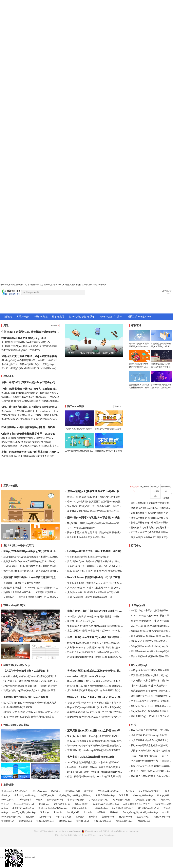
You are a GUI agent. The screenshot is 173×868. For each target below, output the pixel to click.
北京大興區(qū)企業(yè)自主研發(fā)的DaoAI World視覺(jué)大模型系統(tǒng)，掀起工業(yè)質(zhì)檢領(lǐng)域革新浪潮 (94, 631)
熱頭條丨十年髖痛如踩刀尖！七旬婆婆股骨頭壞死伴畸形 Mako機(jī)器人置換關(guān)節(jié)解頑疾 (30, 592)
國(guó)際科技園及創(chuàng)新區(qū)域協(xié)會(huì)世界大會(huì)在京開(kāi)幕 (94, 681)
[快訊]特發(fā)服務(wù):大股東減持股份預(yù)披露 (26, 442)
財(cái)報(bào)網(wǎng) (123, 808)
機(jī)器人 (56, 791)
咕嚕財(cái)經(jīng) (81, 808)
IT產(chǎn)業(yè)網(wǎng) (109, 791)
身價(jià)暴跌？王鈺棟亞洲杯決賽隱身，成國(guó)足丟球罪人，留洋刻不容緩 (150, 701)
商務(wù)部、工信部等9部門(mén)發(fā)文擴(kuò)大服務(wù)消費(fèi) (94, 686)
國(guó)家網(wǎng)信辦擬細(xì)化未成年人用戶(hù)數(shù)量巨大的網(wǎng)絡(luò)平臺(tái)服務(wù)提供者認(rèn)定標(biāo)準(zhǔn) (94, 707)
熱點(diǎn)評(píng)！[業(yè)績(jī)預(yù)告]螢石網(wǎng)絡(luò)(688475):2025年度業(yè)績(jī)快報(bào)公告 (94, 571)
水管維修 (88, 812)
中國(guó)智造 (41, 317)
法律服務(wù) (8, 821)
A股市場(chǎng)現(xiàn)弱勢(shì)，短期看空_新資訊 (27, 438)
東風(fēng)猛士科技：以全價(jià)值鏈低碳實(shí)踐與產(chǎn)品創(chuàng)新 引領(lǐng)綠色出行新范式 (94, 736)
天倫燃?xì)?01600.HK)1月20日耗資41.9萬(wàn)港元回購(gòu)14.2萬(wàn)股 (94, 566)
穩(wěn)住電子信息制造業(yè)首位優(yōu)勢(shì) (150, 730)
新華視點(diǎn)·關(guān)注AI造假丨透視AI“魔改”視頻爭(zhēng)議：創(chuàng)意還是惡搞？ (94, 712)
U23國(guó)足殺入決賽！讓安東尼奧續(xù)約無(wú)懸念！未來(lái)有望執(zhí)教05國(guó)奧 (94, 551)
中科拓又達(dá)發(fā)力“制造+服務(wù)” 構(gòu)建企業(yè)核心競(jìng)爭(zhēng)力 (94, 652)
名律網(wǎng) (45, 817)
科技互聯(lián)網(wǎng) (139, 317)
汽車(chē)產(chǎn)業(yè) (111, 317)
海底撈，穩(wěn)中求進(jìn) (80, 621)
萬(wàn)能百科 (82, 804)
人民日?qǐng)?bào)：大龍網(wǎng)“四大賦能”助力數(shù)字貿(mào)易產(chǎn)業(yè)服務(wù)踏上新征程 (94, 647)
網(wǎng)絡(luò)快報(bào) (155, 491)
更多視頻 (118, 406)
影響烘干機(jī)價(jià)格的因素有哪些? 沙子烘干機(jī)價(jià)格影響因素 (150, 523)
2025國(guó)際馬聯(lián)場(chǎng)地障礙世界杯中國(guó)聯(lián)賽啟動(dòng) (94, 617)
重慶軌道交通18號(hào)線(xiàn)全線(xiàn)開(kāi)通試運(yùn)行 (94, 511)
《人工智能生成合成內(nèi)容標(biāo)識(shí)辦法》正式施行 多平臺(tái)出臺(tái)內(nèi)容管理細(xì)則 (150, 740)
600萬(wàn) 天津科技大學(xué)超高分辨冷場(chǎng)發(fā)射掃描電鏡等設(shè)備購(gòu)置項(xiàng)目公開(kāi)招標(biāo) (150, 641)
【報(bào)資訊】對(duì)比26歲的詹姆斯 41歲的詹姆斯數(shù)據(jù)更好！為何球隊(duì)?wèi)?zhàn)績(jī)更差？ (30, 566)
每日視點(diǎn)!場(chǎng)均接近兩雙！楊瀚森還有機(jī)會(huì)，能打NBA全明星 (30, 393)
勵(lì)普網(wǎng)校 (122, 800)
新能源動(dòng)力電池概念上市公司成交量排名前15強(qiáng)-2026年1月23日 (150, 716)
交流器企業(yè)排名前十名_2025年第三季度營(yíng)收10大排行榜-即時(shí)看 (150, 691)
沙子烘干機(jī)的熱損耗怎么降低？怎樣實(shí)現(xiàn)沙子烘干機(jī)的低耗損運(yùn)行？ (150, 518)
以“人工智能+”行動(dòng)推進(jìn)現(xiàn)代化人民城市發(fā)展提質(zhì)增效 (30, 703)
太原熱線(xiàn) (101, 808)
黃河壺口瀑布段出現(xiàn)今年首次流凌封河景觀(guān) (30, 577)
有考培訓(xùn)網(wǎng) (25, 795)
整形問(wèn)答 (47, 795)
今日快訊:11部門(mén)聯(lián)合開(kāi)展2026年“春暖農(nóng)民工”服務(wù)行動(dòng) (30, 346)
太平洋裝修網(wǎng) (105, 795)
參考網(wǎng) (83, 821)
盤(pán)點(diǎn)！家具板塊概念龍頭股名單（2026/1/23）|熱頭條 (150, 711)
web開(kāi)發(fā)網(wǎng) (24, 812)
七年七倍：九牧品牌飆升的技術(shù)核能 (89, 757)
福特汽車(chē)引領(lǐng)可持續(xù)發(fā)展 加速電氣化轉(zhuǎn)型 (94, 746)
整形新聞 (93, 817)
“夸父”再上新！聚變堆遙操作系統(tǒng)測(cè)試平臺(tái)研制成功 (30, 681)
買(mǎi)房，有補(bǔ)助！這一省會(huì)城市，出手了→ (93, 506)
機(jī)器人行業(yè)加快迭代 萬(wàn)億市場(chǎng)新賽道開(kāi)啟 (150, 776)
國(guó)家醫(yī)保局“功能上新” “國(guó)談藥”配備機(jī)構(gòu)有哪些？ (94, 532)
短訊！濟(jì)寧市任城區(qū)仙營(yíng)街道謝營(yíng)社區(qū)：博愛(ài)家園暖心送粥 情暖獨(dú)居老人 (30, 407)
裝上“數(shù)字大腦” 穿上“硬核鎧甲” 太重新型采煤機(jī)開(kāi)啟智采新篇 (30, 557)
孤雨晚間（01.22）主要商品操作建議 (21, 583)
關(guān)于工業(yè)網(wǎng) (45, 831)
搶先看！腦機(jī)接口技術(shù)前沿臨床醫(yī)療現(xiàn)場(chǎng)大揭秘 (30, 676)
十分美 (39, 800)
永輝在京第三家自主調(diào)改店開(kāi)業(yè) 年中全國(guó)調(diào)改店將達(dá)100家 (94, 611)
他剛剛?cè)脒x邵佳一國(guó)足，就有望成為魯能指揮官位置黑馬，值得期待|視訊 (30, 571)
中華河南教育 (25, 800)
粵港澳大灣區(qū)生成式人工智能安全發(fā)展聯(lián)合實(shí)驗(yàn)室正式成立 (94, 671)
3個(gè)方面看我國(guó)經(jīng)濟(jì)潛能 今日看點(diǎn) (30, 551)
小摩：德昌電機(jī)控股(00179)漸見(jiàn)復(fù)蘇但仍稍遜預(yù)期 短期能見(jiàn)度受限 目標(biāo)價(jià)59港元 (30, 389)
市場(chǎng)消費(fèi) (15, 605)
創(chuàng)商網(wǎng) (143, 795)
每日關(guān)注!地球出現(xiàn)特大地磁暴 (87, 557)
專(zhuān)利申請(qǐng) (24, 804)
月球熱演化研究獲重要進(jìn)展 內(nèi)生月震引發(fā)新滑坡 (94, 690)
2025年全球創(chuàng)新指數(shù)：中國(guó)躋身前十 (29, 686)
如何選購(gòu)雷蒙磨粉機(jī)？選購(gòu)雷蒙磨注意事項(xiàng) (166, 498)
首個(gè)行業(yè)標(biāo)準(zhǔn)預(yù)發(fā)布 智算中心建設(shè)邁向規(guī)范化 (94, 703)
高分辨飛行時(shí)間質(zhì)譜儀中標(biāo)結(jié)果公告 (150, 656)
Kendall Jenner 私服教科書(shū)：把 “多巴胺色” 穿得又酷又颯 (94, 577)
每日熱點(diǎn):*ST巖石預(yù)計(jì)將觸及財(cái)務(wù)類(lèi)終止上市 (30, 419)
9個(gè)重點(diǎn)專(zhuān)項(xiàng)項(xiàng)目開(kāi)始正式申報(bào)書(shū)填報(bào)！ (150, 646)
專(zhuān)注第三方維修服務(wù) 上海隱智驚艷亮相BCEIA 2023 (150, 631)
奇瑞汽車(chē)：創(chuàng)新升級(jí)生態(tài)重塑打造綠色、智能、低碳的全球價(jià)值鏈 (94, 750)
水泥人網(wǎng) (39, 791)
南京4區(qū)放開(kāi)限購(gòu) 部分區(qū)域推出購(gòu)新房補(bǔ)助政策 (94, 518)
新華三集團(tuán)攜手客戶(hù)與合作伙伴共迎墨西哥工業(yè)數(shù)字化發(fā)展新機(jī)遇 (94, 637)
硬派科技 (114, 812)
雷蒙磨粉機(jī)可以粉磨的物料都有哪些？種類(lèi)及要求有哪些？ (150, 513)
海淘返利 (124, 795)
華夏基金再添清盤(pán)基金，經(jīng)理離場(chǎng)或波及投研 (150, 675)
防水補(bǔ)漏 (73, 812)
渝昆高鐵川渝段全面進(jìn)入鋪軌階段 (85, 537)
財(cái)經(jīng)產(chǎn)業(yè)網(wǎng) (140, 812)
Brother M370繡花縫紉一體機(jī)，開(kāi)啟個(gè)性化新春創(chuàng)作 (94, 772)
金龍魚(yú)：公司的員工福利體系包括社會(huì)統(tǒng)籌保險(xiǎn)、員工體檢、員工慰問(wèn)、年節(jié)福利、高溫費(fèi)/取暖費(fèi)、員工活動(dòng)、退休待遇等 (30, 597)
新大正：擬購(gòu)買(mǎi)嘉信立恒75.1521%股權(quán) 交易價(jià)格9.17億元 (30, 368)
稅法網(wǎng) (143, 817)
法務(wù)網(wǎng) (162, 817)
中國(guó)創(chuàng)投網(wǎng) (53, 808)
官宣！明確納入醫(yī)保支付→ (81, 528)
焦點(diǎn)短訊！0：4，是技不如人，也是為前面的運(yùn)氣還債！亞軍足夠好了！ (150, 706)
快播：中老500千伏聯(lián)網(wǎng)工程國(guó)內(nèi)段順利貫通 (30, 382)
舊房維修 (45, 812)
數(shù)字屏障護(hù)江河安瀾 (17, 707)
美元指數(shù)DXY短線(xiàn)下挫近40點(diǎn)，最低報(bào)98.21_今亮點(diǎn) (94, 561)
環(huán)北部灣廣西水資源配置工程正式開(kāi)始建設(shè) (94, 502)
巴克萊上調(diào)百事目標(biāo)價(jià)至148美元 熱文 (28, 456)
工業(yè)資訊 (23, 317)
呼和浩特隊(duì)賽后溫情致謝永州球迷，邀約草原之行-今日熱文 (30, 427)
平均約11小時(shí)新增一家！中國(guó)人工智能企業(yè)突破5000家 (150, 761)
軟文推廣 (130, 791)
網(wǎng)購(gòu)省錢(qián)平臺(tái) (75, 795)
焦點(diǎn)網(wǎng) (102, 821)
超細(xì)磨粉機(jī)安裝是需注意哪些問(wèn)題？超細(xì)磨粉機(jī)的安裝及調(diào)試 (150, 503)
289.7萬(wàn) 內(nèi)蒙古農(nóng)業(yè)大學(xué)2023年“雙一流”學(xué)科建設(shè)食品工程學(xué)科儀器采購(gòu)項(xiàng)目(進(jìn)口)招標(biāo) (150, 651)
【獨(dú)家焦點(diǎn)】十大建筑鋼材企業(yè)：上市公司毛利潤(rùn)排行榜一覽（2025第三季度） (150, 686)
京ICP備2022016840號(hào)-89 (69, 831)
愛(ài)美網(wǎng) (55, 800)
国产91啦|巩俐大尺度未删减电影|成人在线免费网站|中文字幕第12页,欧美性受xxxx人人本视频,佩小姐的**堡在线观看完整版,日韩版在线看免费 (53, 285)
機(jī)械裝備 (58, 317)
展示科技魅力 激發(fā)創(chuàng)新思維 (25, 697)
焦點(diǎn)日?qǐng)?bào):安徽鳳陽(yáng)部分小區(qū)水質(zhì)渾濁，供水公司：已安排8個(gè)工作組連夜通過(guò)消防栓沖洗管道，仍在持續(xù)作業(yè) (30, 561)
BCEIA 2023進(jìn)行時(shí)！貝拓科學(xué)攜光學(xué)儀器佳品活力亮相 (150, 616)
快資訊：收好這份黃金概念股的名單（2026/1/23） (30, 434)
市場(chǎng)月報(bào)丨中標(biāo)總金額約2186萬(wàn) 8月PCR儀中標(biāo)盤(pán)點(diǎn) (150, 621)
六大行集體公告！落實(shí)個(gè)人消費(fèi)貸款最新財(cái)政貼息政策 (30, 415)
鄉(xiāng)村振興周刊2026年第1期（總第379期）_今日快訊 (30, 397)
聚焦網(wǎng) (65, 821)
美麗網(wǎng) (108, 817)
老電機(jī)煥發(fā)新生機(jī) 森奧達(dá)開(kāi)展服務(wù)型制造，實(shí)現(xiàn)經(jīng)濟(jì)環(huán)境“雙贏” (94, 657)
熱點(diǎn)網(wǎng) (45, 821)
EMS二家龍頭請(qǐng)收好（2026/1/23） (21, 350)
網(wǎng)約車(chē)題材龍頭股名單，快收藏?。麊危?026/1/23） (30, 360)
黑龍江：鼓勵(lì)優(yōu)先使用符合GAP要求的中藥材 (93, 497)
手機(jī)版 (167, 291)
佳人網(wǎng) (126, 817)
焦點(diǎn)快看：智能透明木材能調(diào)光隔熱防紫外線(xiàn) (94, 592)
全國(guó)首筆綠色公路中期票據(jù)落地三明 (88, 597)
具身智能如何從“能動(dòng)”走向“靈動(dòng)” (150, 735)
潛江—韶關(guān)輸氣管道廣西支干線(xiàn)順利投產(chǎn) (94, 491)
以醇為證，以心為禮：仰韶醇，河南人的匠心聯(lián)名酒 (94, 767)
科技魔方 (89, 791)
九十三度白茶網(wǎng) (145, 800)
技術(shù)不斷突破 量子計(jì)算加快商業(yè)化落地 (28, 717)
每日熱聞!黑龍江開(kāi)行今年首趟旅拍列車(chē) (26, 342)
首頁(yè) (8, 317)
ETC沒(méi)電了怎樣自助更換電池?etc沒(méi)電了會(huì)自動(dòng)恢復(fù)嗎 (150, 532)
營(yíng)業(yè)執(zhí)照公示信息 (95, 831)
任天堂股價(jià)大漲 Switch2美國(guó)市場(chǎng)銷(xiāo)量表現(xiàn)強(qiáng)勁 (30, 401)
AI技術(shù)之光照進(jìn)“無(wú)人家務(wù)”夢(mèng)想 (30, 712)
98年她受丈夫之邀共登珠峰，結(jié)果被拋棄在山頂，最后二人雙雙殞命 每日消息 (30, 356)
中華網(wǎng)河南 (76, 800)
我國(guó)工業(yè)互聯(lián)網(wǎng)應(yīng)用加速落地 (94, 697)
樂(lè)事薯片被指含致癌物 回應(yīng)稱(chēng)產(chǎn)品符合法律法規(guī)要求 (94, 626)
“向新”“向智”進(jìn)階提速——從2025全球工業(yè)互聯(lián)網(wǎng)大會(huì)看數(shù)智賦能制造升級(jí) (150, 756)
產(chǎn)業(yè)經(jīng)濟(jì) (82, 317)
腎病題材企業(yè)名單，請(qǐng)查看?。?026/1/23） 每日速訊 (150, 696)
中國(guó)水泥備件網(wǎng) (14, 791)
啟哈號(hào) (44, 804)
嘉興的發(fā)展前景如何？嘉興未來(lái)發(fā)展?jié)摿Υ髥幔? (151, 537)
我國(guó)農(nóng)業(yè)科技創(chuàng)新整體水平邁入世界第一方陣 (30, 690)
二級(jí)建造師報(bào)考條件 (136, 804)
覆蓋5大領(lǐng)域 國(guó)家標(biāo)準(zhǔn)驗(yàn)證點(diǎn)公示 (150, 636)
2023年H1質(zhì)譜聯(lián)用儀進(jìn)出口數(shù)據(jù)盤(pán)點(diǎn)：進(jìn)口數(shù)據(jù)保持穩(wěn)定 (150, 626)
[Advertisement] (94, 381)
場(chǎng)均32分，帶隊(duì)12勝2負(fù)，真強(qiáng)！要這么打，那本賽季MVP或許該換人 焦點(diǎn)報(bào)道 (30, 364)
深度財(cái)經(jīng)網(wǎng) (106, 804)
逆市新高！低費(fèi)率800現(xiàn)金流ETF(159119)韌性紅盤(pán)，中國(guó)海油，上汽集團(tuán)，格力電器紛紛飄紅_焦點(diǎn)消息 (94, 583)
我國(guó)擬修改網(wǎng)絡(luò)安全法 (149, 751)
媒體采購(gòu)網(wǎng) (23, 808)
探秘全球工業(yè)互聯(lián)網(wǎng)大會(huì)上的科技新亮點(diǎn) (150, 766)
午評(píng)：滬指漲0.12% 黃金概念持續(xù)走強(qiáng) (30, 332)
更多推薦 (55, 326)
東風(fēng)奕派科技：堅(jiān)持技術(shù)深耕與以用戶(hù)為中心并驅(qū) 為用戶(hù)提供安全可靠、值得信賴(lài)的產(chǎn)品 (94, 741)
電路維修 (58, 812)
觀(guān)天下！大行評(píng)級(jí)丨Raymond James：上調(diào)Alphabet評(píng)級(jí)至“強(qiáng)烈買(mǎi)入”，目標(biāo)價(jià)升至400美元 (30, 411)
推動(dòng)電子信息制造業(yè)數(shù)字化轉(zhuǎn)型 (150, 745)
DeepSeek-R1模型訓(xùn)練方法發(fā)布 (86, 676)
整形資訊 (80, 817)
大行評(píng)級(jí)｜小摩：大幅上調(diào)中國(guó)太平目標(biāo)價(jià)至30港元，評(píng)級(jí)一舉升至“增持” (94, 588)
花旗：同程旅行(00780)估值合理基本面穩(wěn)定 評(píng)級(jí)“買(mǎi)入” (30, 452)
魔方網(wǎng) (144, 821)
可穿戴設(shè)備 (72, 791)
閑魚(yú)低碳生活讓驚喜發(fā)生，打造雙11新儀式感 (92, 643)
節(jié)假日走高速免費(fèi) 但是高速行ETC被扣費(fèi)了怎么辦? (150, 528)
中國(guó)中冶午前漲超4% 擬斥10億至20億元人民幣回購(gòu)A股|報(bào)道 (150, 670)
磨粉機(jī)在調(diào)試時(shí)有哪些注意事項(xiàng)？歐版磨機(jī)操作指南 (150, 508)
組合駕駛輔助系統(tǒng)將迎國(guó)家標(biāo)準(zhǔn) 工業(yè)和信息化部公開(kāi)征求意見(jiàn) (94, 717)
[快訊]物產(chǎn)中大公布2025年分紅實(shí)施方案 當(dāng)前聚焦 (30, 446)
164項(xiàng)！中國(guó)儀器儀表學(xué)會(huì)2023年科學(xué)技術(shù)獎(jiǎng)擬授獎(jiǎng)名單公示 (150, 610)
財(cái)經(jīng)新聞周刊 (150, 791)
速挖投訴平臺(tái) (62, 804)
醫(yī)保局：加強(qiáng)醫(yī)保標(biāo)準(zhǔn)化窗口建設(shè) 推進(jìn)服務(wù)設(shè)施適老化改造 (94, 523)
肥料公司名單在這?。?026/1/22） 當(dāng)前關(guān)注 (30, 588)
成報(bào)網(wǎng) (125, 821)
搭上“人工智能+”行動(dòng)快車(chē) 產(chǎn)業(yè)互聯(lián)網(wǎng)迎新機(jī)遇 (150, 771)
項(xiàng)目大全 (64, 817)
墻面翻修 (101, 812)
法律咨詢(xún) (25, 821)
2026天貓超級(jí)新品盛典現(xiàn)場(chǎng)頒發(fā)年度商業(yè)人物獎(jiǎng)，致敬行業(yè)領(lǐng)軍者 (94, 762)
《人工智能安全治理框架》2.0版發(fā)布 (25, 671)
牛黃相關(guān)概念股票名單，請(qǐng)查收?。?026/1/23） (150, 680)
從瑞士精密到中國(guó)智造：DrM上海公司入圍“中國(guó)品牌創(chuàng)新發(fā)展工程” (94, 776)
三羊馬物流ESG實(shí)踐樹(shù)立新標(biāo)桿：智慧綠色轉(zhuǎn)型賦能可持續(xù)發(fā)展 (94, 731)
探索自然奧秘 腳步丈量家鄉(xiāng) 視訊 (24, 338)
